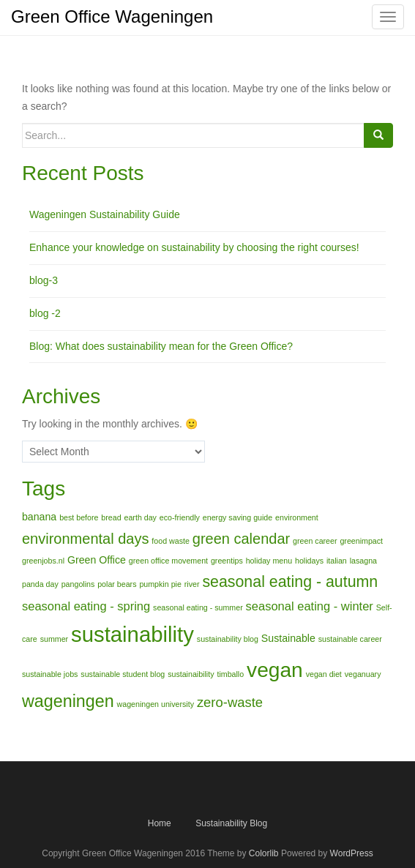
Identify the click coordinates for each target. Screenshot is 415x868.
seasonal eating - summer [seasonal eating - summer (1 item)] (198, 607)
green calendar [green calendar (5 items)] (241, 539)
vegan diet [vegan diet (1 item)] (324, 674)
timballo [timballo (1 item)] (230, 674)
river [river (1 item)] (192, 584)
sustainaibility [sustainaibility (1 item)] (191, 674)
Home (160, 823)
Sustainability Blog (231, 823)
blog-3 (44, 280)
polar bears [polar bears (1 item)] (117, 584)
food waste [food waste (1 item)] (171, 541)
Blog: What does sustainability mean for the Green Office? (161, 346)
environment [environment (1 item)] (297, 517)
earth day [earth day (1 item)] (141, 517)
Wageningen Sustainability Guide (105, 214)
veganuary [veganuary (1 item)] (363, 674)
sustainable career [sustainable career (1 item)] (350, 639)
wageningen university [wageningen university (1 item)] (156, 704)
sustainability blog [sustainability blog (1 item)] (228, 639)
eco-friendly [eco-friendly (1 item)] (180, 517)
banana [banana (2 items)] (39, 517)
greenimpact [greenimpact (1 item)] (361, 541)
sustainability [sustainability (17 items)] (132, 634)
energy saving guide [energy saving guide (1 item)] (238, 517)
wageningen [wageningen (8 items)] (68, 701)
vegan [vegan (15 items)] (275, 670)
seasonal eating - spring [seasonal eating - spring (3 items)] (86, 606)
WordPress (352, 853)
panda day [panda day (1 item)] (40, 584)
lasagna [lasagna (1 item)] (363, 561)
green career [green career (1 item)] (315, 541)
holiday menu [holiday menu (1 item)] (269, 561)
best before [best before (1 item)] (79, 517)
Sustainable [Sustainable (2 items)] (288, 638)
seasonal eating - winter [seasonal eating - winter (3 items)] (310, 606)
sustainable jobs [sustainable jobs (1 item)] (50, 674)
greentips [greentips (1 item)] (227, 561)
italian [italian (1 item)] (337, 561)
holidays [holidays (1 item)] (309, 561)
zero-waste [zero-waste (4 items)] (230, 702)
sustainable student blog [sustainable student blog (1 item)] (123, 674)
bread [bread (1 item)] (111, 517)
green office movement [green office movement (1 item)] (168, 561)
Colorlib (264, 853)
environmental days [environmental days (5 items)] (85, 539)
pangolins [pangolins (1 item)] (78, 584)
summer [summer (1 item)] (54, 639)
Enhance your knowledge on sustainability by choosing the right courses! (194, 247)
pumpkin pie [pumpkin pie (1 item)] (160, 584)
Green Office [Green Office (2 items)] (97, 560)
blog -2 (45, 313)
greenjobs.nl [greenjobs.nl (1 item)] (43, 561)
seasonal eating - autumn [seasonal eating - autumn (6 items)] (290, 582)
